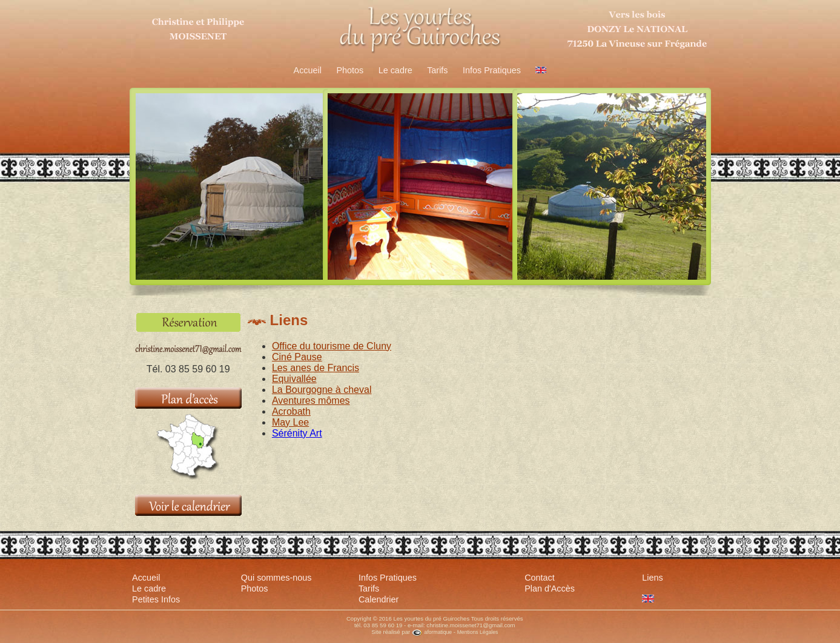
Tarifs (437, 70)
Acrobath (291, 411)
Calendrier (379, 599)
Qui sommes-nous (276, 578)
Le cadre (395, 70)
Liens (652, 578)
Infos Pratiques (492, 70)
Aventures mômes (311, 401)
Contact (540, 578)
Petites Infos (156, 599)
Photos (350, 70)
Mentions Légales (478, 632)
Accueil (308, 70)
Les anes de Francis (316, 368)
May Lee (290, 422)
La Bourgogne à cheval (322, 390)
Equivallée (294, 379)
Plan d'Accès (550, 589)
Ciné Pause (297, 357)
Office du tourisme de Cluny (332, 346)
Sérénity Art (297, 433)
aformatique (432, 632)
